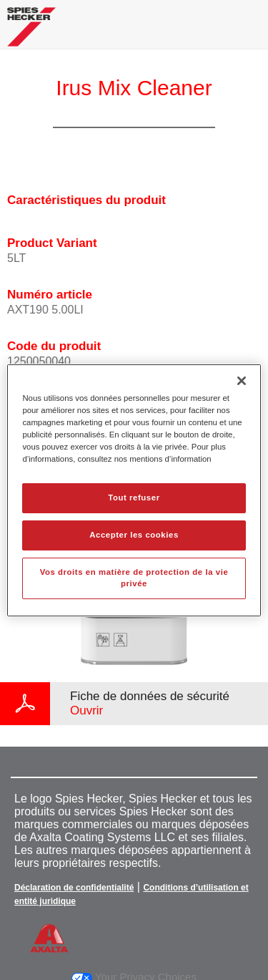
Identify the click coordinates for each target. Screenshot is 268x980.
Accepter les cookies (134, 535)
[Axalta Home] (31, 33)
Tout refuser (134, 498)
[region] (134, 490)
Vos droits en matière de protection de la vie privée (134, 578)
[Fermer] (242, 380)
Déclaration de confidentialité (74, 888)
